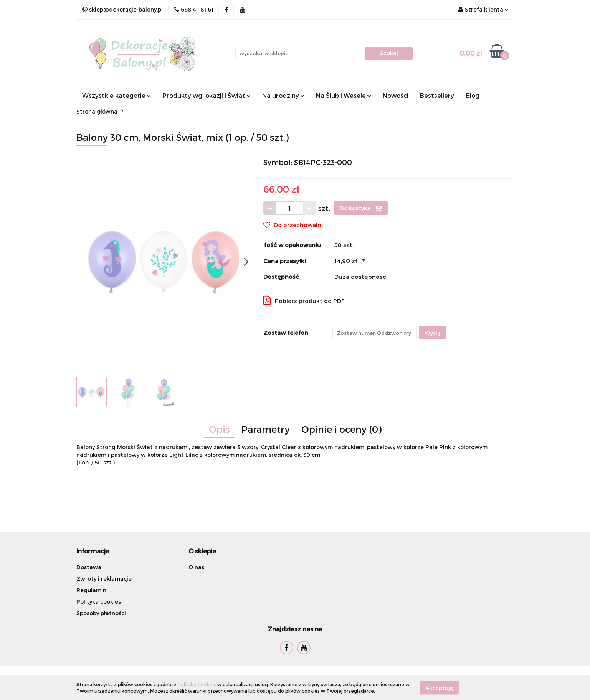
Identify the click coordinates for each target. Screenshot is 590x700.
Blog (473, 95)
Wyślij (432, 333)
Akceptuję (439, 688)
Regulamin (91, 590)
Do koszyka (361, 208)
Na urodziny (283, 95)
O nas (196, 567)
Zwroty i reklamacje (104, 579)
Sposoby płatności (101, 613)
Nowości (396, 95)
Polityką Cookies (197, 684)
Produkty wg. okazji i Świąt (207, 95)
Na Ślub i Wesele (344, 95)
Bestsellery (437, 95)
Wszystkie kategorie (117, 95)
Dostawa (89, 567)
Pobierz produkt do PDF (304, 300)
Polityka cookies (99, 602)
